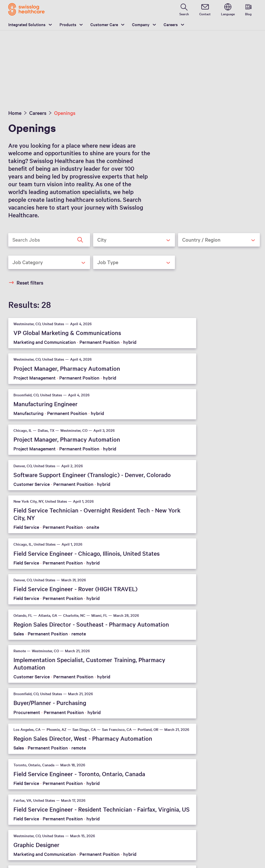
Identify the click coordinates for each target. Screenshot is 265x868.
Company (141, 24)
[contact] (205, 9)
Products (68, 24)
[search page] (184, 9)
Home (15, 113)
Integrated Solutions (27, 24)
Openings (65, 113)
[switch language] (228, 9)
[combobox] (134, 240)
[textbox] (130, 240)
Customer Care (104, 24)
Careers (171, 24)
